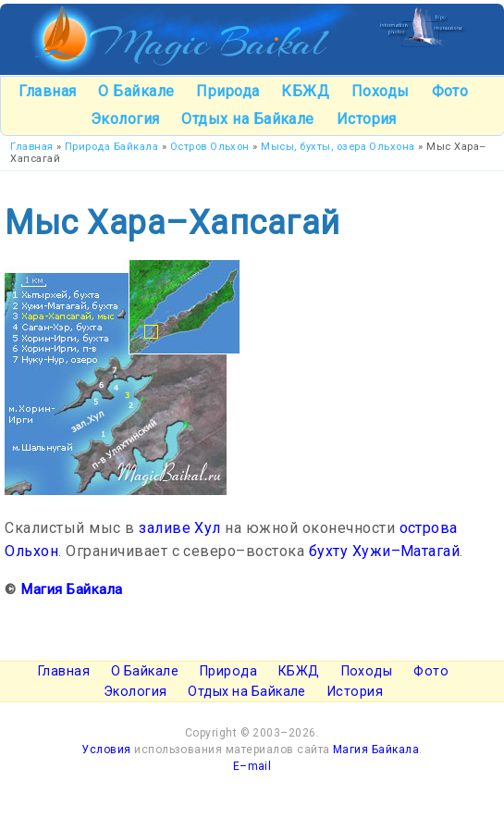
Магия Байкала (71, 589)
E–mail (252, 766)
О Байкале (136, 91)
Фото (450, 91)
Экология (125, 119)
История (367, 119)
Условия (106, 750)
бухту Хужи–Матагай (385, 551)
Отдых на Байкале (248, 119)
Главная (47, 91)
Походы (381, 91)
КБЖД (305, 91)
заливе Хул (180, 528)
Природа (227, 91)
